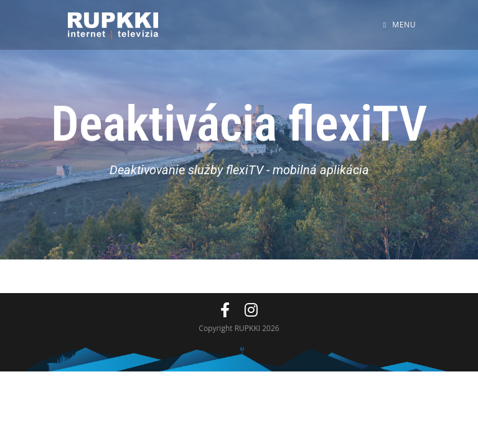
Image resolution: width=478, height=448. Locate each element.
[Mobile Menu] (400, 25)
